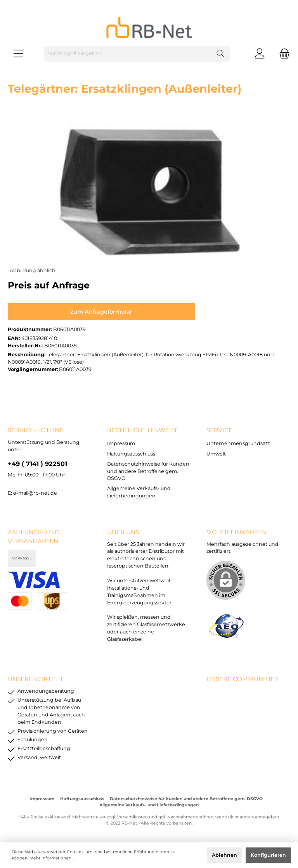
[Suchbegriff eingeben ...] (128, 54)
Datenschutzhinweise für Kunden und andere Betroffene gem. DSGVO (148, 471)
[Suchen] (221, 54)
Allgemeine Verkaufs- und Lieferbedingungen (149, 805)
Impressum (121, 443)
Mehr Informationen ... (52, 858)
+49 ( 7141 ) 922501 (37, 464)
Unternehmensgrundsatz (238, 443)
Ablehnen (224, 855)
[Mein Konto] (260, 54)
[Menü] (18, 54)
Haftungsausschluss (131, 454)
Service (219, 430)
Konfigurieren (268, 855)
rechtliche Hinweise (143, 430)
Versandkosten (133, 817)
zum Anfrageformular (101, 312)
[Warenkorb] (282, 54)
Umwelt (216, 454)
